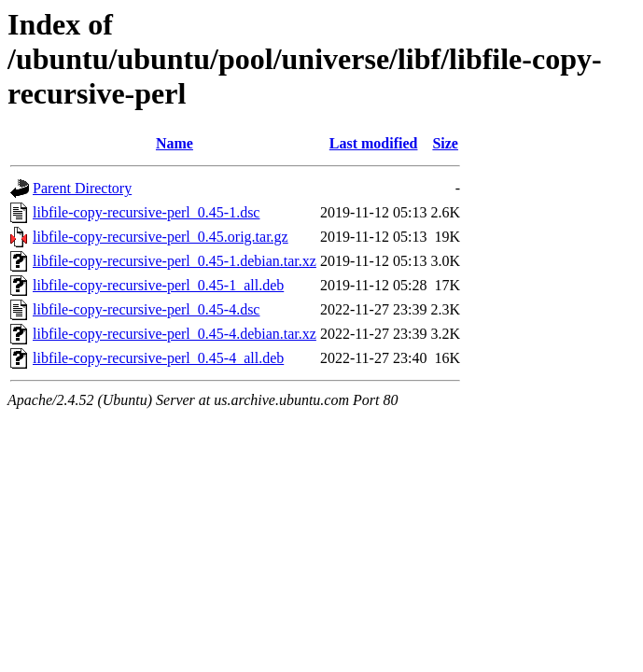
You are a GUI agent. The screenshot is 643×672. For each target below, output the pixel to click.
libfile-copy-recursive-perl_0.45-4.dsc (146, 309)
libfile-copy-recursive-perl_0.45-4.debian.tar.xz (175, 334)
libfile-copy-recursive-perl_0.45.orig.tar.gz (161, 237)
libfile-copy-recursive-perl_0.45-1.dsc (146, 212)
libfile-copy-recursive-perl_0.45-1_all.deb (158, 285)
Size (445, 143)
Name (175, 143)
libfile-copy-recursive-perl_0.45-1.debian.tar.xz (175, 261)
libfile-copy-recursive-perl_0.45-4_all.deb (158, 358)
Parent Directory (82, 188)
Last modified (374, 143)
